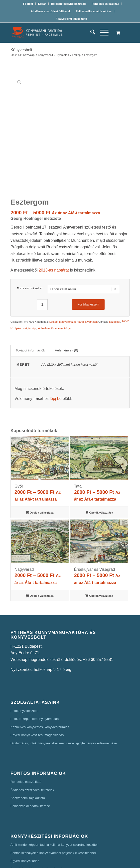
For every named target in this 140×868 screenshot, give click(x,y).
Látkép (54, 283)
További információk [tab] (30, 311)
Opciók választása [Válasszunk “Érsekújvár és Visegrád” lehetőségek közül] (99, 557)
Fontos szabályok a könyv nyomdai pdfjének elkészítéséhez (54, 814)
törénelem (44, 289)
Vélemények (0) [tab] (67, 311)
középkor (115, 283)
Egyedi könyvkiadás (25, 822)
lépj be (56, 359)
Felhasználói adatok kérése (94, 11)
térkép (32, 289)
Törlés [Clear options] (125, 282)
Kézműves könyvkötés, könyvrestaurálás (40, 688)
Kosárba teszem (88, 265)
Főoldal (28, 4)
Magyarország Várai (71, 283)
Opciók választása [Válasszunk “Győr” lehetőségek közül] (40, 474)
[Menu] (102, 33)
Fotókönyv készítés (24, 672)
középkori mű (19, 289)
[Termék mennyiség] (42, 265)
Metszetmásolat (30, 249)
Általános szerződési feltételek (51, 11)
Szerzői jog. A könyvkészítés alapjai (36, 830)
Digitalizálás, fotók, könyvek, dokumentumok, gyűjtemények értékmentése (64, 704)
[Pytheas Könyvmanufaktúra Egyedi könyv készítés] (58, 33)
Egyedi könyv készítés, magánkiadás (37, 696)
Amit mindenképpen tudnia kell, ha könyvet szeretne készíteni (55, 805)
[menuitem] (28, 4)
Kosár (42, 4)
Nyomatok (92, 283)
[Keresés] (90, 33)
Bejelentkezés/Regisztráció (69, 4)
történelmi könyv (61, 289)
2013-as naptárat (54, 231)
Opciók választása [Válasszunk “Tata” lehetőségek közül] (99, 474)
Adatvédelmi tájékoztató (71, 19)
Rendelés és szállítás (105, 4)
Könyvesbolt (21, 50)
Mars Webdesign (103, 861)
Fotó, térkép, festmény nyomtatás (35, 680)
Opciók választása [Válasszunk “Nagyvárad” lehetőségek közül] (40, 557)
